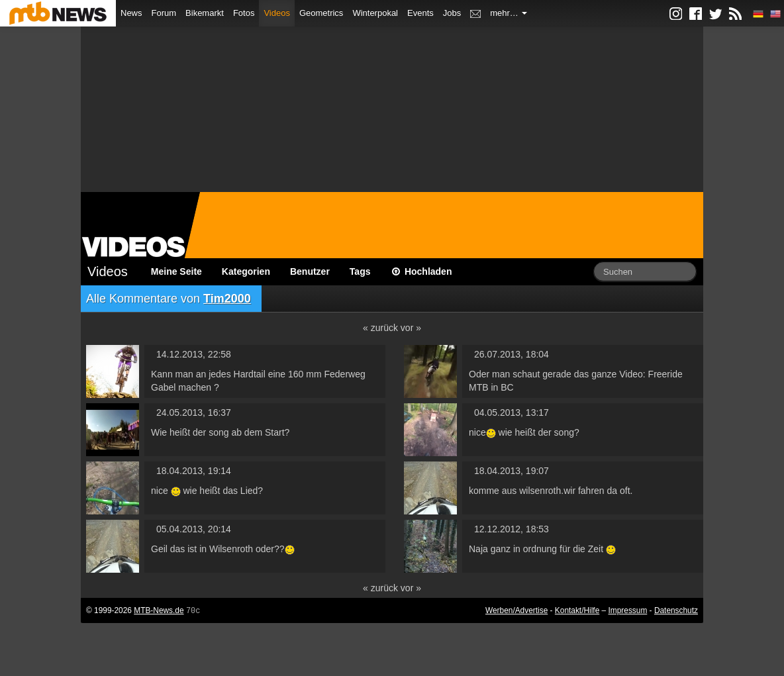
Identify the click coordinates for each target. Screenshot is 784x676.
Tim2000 (227, 299)
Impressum (628, 610)
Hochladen (421, 271)
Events (420, 13)
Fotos (244, 13)
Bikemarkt (205, 13)
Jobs (452, 13)
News (131, 13)
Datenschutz (676, 610)
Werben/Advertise (516, 610)
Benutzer (310, 271)
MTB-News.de (159, 610)
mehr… (509, 13)
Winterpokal (375, 13)
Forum (164, 13)
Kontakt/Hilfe (577, 610)
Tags (360, 271)
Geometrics (321, 13)
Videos (277, 13)
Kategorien (246, 271)
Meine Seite (176, 271)
